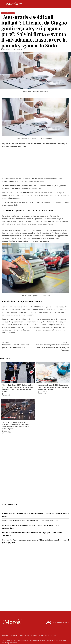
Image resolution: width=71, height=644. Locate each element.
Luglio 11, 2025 (7, 396)
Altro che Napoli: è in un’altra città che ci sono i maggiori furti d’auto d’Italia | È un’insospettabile (31, 527)
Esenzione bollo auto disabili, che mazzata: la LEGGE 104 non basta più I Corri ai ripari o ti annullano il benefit (53, 387)
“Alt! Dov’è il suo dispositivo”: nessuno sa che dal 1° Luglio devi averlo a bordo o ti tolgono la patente (52, 346)
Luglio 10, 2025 (7, 433)
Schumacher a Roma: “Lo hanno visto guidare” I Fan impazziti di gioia (19, 345)
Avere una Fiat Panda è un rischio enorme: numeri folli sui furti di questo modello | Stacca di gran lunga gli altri (35, 541)
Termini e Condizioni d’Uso (48, 635)
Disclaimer (5, 635)
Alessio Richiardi (43, 392)
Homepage (14, 635)
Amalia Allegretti (7, 50)
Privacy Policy (24, 635)
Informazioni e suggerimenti (8, 13)
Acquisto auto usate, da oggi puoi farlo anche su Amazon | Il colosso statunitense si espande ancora (35, 515)
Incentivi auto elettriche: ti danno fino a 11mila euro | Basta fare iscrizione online (31, 521)
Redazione (34, 635)
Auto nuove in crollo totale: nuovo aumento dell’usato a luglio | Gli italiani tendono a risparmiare (33, 534)
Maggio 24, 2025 (19, 50)
